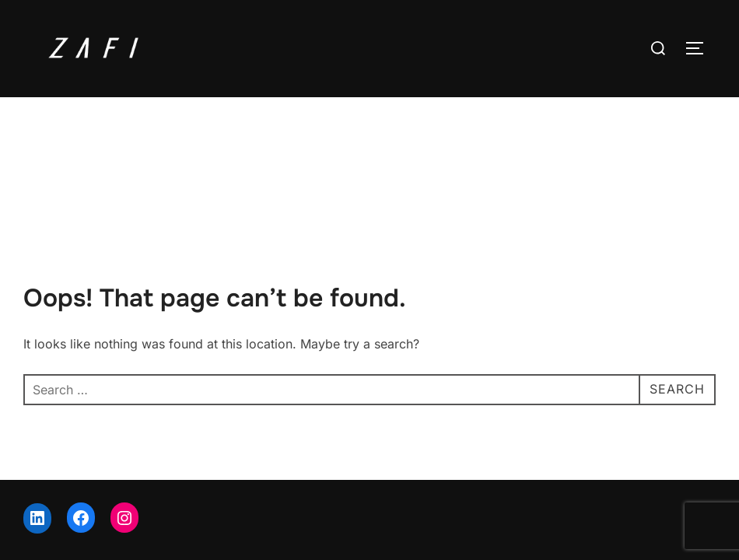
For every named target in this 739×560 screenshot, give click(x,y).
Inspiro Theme (608, 497)
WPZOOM (690, 497)
